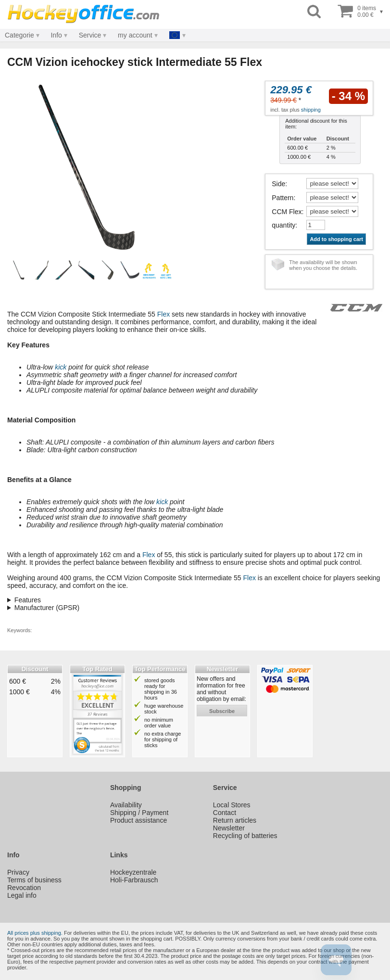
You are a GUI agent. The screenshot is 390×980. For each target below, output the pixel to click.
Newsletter (229, 828)
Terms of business (34, 880)
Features (28, 600)
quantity (283, 225)
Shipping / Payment (139, 813)
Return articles (235, 820)
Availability (126, 805)
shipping (311, 110)
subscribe (222, 711)
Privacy (18, 872)
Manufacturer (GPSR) (47, 608)
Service (90, 35)
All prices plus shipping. (35, 933)
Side (278, 184)
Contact (225, 813)
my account (135, 35)
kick (61, 367)
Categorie (19, 35)
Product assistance (138, 820)
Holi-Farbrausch (134, 880)
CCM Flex (287, 212)
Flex (164, 314)
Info (56, 35)
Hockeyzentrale (133, 872)
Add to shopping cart (336, 239)
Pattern (283, 198)
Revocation (24, 888)
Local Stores (232, 805)
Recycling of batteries (245, 836)
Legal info (22, 895)
